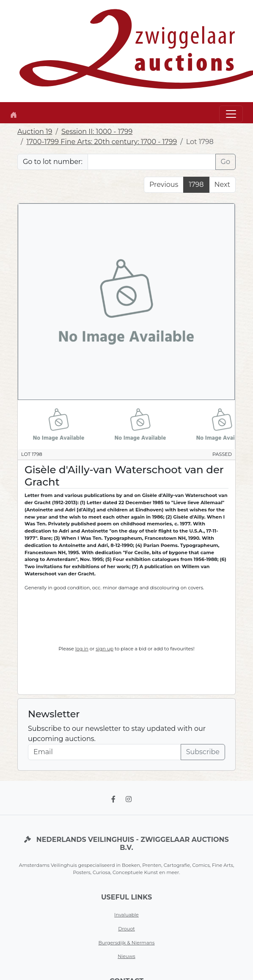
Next (222, 185)
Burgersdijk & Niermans (126, 943)
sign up (104, 649)
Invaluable (126, 915)
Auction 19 (35, 132)
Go (225, 162)
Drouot (126, 929)
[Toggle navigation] (231, 114)
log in (82, 649)
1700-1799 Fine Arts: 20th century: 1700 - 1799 (102, 142)
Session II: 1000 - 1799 (97, 132)
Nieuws (126, 956)
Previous (164, 185)
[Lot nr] (152, 162)
